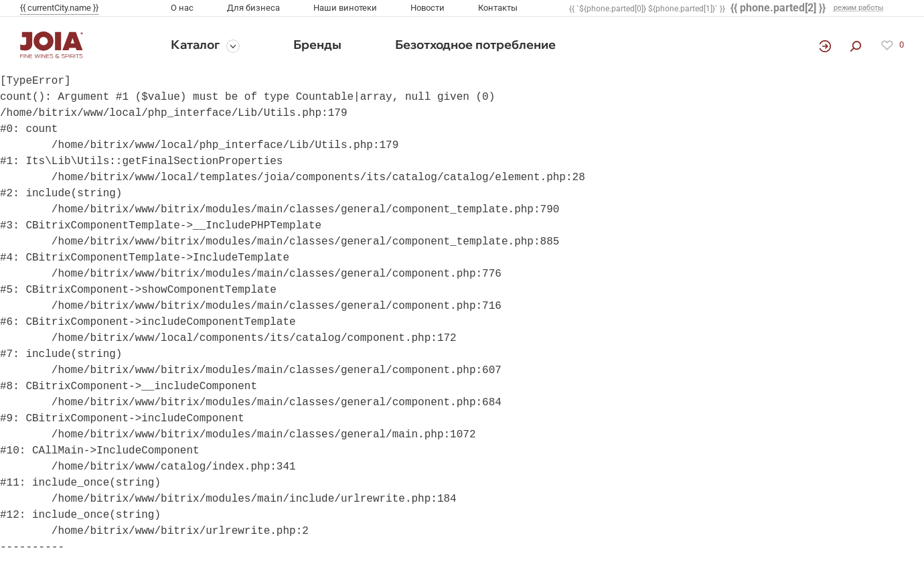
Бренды (317, 45)
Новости (428, 8)
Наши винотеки (345, 8)
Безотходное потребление (475, 45)
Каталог (195, 45)
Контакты (498, 8)
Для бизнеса (253, 8)
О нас (182, 8)
